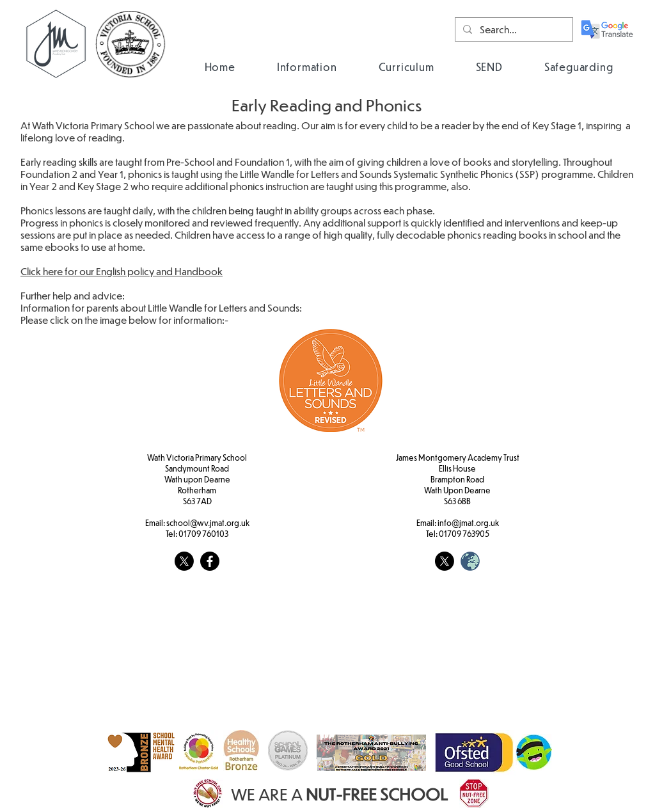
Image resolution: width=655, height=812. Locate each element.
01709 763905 (464, 534)
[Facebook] (210, 561)
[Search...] (513, 29)
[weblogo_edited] (470, 561)
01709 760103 (203, 534)
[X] (184, 561)
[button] (307, 67)
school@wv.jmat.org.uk (208, 523)
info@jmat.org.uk (468, 523)
